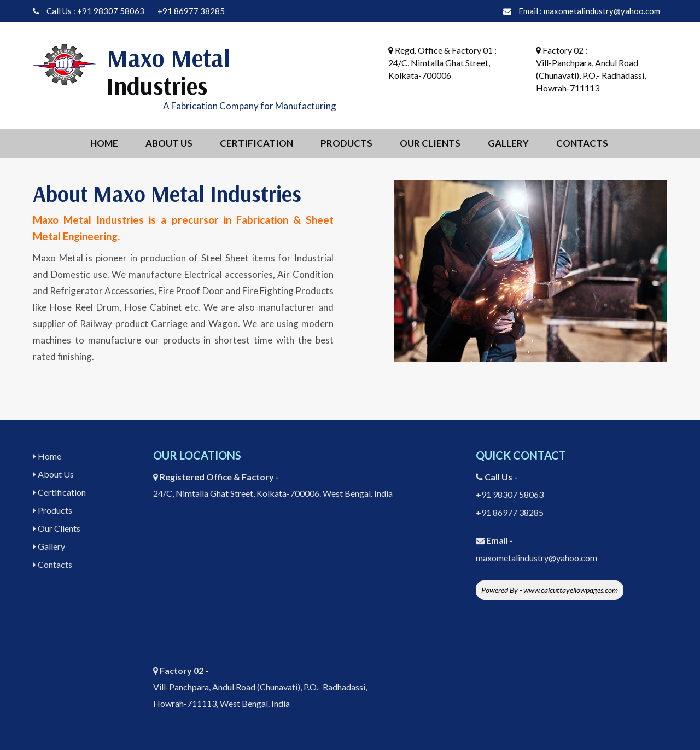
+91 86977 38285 (191, 11)
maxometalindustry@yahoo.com (536, 558)
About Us (169, 143)
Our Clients (430, 143)
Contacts (582, 143)
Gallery (508, 143)
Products (346, 143)
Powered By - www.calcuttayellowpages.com (550, 590)
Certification (256, 143)
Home (104, 143)
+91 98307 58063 (510, 494)
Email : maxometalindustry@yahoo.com (589, 11)
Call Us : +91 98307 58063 (95, 11)
